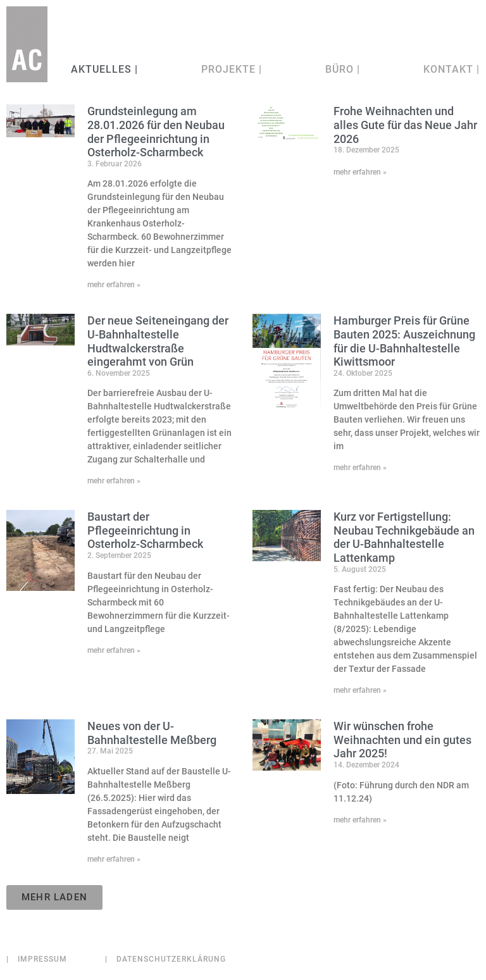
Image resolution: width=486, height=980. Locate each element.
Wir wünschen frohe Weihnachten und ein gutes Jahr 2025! (402, 740)
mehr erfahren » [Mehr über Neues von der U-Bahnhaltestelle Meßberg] (114, 859)
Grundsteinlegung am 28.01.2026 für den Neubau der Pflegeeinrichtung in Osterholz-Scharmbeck (156, 132)
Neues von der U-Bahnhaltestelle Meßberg (152, 733)
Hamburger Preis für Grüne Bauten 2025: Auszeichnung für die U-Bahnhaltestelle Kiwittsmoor (404, 341)
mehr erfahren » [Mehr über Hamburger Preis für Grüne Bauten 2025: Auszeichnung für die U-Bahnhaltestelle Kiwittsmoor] (360, 468)
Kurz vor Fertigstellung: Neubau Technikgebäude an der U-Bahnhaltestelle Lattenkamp (404, 537)
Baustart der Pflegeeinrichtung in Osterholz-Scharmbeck (145, 530)
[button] (54, 897)
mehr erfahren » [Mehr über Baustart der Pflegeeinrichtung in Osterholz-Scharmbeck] (114, 650)
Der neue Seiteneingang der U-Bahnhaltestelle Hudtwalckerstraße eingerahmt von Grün (158, 341)
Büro (343, 70)
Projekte (232, 70)
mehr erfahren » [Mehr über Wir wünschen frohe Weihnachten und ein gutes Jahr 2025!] (360, 820)
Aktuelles (103, 70)
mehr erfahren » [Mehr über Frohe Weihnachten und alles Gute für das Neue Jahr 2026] (360, 172)
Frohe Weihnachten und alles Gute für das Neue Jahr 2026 (405, 125)
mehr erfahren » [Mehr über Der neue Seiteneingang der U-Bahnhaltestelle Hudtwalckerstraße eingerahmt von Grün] (114, 481)
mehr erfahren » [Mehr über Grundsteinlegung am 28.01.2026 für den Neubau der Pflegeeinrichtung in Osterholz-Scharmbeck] (114, 285)
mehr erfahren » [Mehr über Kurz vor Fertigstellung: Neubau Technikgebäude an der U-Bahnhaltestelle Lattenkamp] (360, 690)
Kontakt (452, 70)
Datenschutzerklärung (165, 959)
